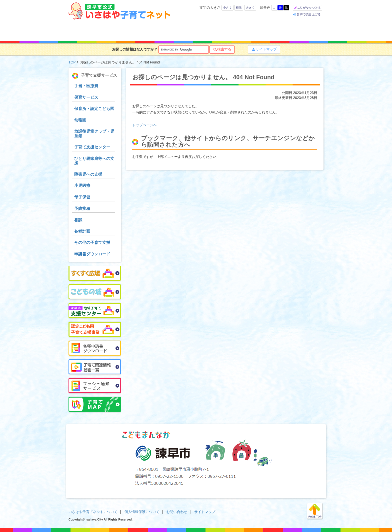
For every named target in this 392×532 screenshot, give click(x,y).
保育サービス (86, 97)
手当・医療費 (86, 86)
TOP (72, 62)
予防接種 (82, 209)
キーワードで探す (142, 30)
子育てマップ (243, 30)
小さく (227, 8)
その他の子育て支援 (92, 243)
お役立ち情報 (211, 30)
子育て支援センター (92, 147)
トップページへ (144, 125)
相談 (78, 220)
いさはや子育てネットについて (93, 512)
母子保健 (82, 197)
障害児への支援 (88, 174)
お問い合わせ (177, 512)
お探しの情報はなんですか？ (135, 49)
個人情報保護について (142, 512)
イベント (274, 30)
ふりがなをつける (309, 8)
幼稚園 (80, 120)
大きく (250, 8)
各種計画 (82, 231)
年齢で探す (110, 30)
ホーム (82, 30)
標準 (239, 8)
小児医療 (82, 186)
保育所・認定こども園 (94, 109)
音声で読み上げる (308, 14)
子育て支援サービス (178, 30)
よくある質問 (307, 30)
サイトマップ (264, 49)
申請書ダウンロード (92, 254)
